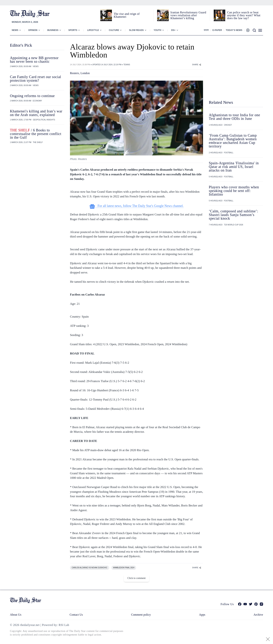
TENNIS (127, 65)
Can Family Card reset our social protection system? (36, 79)
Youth (157, 30)
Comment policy (141, 615)
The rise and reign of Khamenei (127, 15)
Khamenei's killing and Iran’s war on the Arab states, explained (36, 113)
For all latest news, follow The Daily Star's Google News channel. (137, 206)
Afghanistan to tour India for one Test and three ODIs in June (234, 117)
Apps (202, 615)
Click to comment (136, 578)
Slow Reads (136, 30)
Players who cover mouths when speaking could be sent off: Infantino (234, 191)
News (15, 30)
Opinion (33, 30)
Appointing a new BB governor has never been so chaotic (34, 60)
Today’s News (234, 30)
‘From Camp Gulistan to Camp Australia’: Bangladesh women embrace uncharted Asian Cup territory (233, 141)
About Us (16, 615)
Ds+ (173, 30)
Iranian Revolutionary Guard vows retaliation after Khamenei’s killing (188, 15)
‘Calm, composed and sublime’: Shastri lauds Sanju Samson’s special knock (233, 215)
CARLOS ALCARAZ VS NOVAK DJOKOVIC (90, 568)
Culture (114, 30)
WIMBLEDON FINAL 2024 (124, 568)
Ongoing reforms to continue (32, 96)
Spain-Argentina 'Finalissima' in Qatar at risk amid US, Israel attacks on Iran (234, 167)
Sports (73, 30)
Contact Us (76, 615)
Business (53, 30)
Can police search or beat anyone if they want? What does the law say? (244, 15)
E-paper (217, 30)
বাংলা (206, 30)
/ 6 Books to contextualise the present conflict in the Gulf (36, 134)
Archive (258, 615)
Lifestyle (93, 30)
